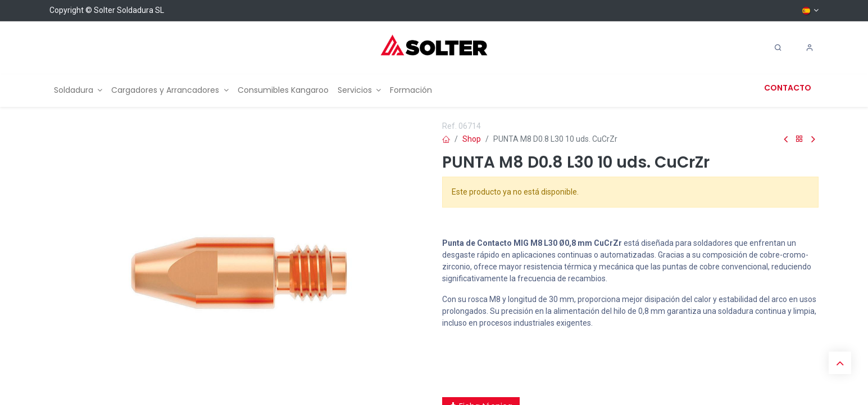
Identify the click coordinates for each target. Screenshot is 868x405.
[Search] (778, 48)
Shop (472, 139)
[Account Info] (810, 48)
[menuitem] (78, 90)
